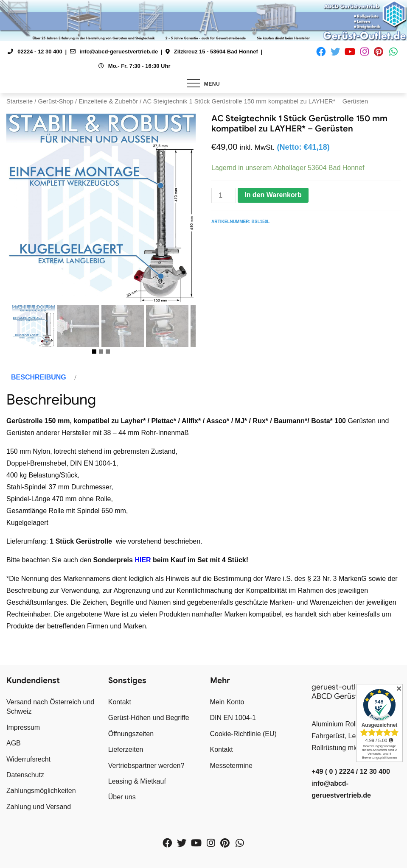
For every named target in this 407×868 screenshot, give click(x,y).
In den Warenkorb (273, 195)
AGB (14, 743)
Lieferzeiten (126, 749)
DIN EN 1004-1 (233, 718)
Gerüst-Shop (55, 101)
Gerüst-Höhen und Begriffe (149, 718)
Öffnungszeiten (131, 734)
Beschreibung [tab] (39, 377)
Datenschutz (25, 775)
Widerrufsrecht (28, 759)
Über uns (122, 797)
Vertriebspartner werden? (146, 766)
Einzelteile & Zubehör (108, 101)
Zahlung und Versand (39, 807)
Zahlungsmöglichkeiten (41, 791)
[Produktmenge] (224, 195)
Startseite (20, 101)
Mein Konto (227, 702)
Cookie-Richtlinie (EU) (243, 734)
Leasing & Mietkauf (137, 781)
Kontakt (120, 702)
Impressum (23, 727)
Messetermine (231, 766)
